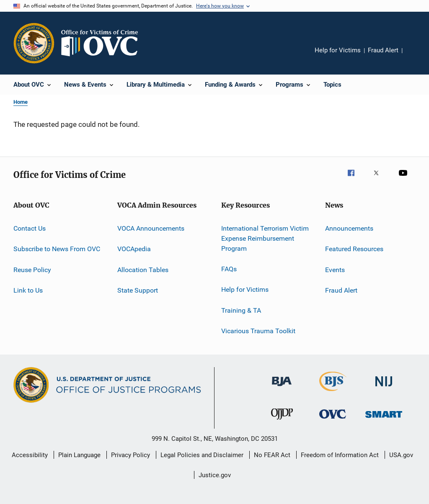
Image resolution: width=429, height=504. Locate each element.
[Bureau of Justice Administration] (282, 388)
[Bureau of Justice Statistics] (333, 393)
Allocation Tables (143, 270)
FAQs (229, 269)
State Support (138, 290)
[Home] (103, 43)
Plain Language (79, 455)
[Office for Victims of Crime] (333, 420)
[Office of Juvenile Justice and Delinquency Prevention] (282, 421)
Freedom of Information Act (340, 455)
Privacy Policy (131, 455)
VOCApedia (134, 249)
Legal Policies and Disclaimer (202, 455)
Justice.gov (215, 475)
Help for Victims (338, 50)
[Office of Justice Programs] (34, 43)
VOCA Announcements (151, 228)
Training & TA (241, 310)
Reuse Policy (32, 270)
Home (21, 102)
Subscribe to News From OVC (57, 249)
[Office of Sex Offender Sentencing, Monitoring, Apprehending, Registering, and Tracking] (384, 419)
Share (416, 56)
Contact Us (30, 228)
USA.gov (401, 455)
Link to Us (28, 290)
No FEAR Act (272, 455)
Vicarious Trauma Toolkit (258, 331)
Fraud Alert (383, 50)
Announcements (349, 228)
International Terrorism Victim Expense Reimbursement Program (265, 238)
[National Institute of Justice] (384, 388)
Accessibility (30, 455)
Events (335, 270)
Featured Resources (354, 249)
